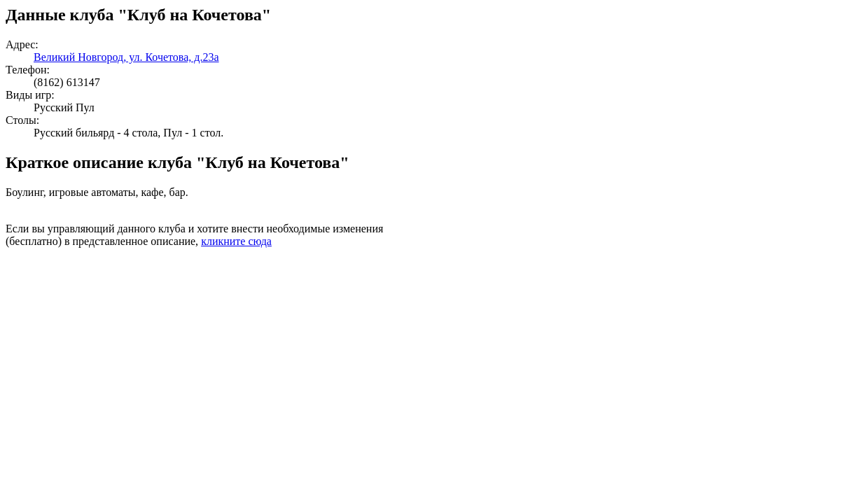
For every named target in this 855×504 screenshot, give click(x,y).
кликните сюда (236, 241)
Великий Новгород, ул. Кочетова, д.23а (126, 57)
